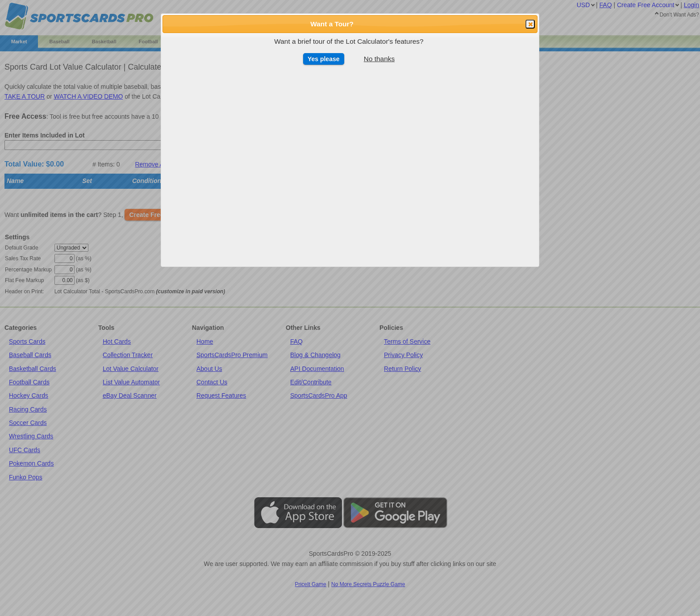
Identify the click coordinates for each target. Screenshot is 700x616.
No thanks (379, 59)
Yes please (324, 59)
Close (530, 25)
